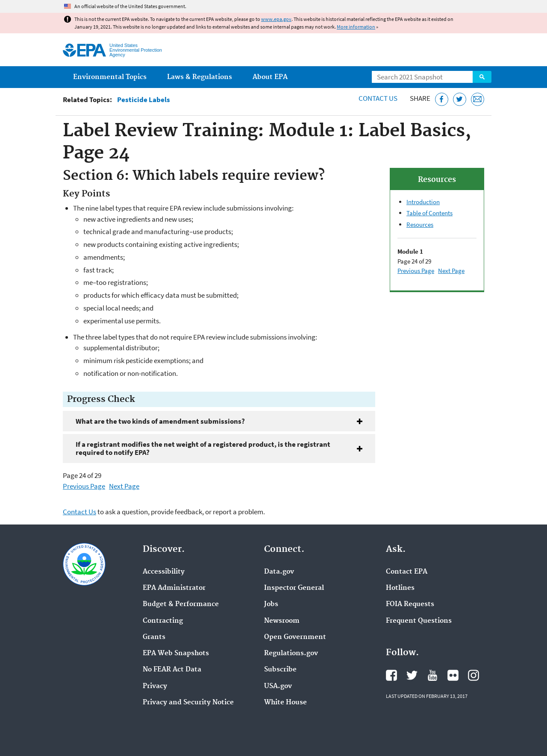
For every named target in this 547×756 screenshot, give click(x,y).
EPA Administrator (174, 588)
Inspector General (294, 588)
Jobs (271, 604)
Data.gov (279, 572)
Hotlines (400, 588)
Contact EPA (407, 572)
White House (285, 703)
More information (356, 27)
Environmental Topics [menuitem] (110, 77)
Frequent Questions (419, 621)
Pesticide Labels (144, 100)
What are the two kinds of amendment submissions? (160, 421)
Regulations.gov (291, 653)
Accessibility (164, 572)
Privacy (155, 686)
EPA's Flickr (453, 675)
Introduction (423, 202)
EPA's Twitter (412, 675)
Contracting (163, 621)
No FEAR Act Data (172, 670)
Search (482, 77)
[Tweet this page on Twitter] (460, 99)
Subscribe (280, 670)
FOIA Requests (410, 604)
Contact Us (378, 98)
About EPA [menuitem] (270, 77)
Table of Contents (429, 213)
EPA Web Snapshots (176, 653)
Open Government (295, 637)
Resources (420, 224)
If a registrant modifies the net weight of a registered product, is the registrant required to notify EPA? (203, 448)
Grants (154, 637)
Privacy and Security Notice (188, 703)
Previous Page (84, 486)
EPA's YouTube (432, 675)
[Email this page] (478, 99)
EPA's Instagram (473, 675)
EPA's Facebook (391, 675)
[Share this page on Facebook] (442, 99)
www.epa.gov (276, 19)
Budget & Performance (181, 604)
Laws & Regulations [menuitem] (200, 77)
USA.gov (278, 686)
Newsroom (282, 621)
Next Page (124, 486)
